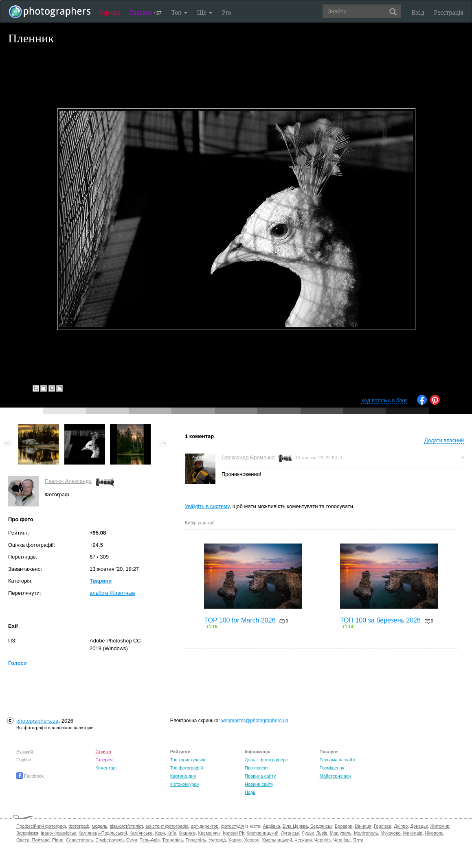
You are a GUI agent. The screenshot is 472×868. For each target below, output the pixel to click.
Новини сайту (259, 784)
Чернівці (342, 840)
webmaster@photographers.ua (255, 721)
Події (250, 792)
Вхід (418, 12)
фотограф (79, 826)
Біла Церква (295, 826)
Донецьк (419, 826)
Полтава (41, 840)
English (24, 760)
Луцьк (308, 833)
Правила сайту (260, 776)
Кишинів (187, 833)
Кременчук (209, 833)
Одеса (23, 840)
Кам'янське (141, 833)
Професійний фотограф (41, 826)
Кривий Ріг (233, 833)
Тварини (101, 581)
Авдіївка (272, 826)
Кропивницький (263, 833)
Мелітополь (366, 833)
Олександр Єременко (248, 457)
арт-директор (205, 826)
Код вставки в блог (384, 400)
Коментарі (106, 768)
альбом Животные (112, 593)
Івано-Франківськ (58, 833)
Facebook (30, 776)
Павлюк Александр (68, 481)
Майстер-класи (335, 776)
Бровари (344, 826)
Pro (226, 12)
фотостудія (233, 826)
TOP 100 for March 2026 (240, 620)
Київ (172, 833)
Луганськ (290, 833)
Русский (25, 752)
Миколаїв (413, 833)
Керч (160, 833)
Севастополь (79, 840)
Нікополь (434, 833)
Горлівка (383, 826)
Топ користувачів (188, 760)
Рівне (58, 840)
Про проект (256, 768)
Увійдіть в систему (207, 506)
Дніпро (401, 826)
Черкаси (303, 840)
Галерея (146, 12)
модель (100, 826)
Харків (235, 840)
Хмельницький (277, 840)
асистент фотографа (167, 826)
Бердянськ (321, 826)
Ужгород (217, 840)
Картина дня (183, 776)
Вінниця (363, 826)
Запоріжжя (27, 833)
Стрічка (109, 12)
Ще (205, 12)
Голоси (17, 663)
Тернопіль (172, 840)
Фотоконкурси (184, 784)
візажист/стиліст (126, 826)
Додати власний (444, 440)
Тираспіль (196, 840)
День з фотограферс (266, 760)
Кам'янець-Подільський (103, 833)
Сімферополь (109, 840)
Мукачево (390, 833)
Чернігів (323, 840)
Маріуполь (341, 833)
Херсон (251, 840)
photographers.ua (37, 721)
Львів (322, 833)
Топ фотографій (187, 768)
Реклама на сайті (337, 760)
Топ (179, 12)
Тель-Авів (150, 840)
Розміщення (332, 768)
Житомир (440, 826)
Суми (132, 840)
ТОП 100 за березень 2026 (380, 620)
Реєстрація (449, 12)
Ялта (358, 840)
